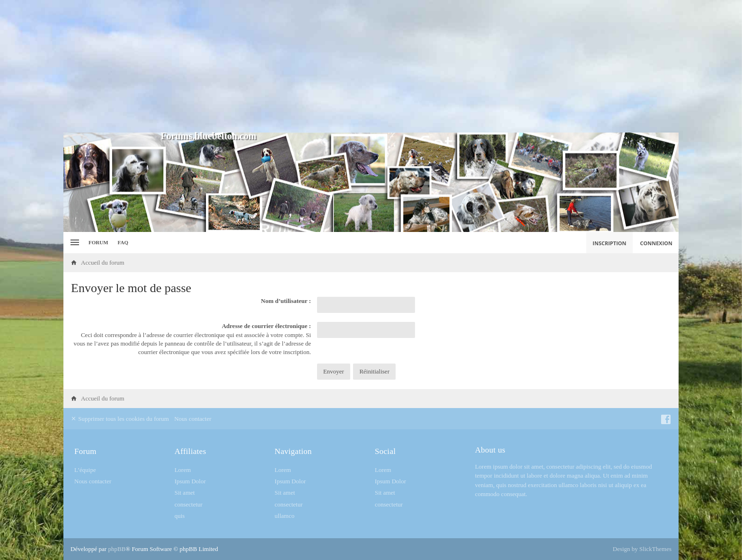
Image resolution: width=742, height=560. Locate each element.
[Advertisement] (371, 66)
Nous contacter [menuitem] (193, 419)
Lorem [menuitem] (183, 470)
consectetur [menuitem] (189, 504)
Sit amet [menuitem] (185, 493)
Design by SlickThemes (642, 549)
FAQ (123, 242)
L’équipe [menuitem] (85, 470)
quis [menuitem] (180, 516)
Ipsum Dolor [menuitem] (190, 481)
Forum (98, 242)
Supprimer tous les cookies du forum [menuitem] (120, 419)
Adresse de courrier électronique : (266, 326)
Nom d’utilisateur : (286, 301)
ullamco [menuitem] (284, 516)
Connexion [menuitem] (657, 243)
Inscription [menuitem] (609, 243)
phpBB (117, 549)
